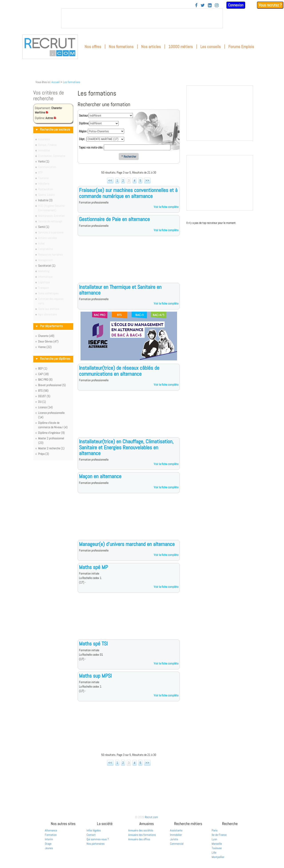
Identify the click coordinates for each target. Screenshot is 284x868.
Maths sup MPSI (95, 676)
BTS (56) (43, 391)
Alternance (51, 830)
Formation (51, 835)
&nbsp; (142, 18)
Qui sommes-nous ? (98, 839)
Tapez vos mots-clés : (91, 147)
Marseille (217, 844)
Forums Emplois (241, 47)
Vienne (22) (45, 347)
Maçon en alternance (100, 476)
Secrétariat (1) (47, 266)
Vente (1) (44, 161)
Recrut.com (151, 817)
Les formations (72, 82)
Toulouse (217, 848)
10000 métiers (181, 47)
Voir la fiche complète (166, 207)
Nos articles (151, 47)
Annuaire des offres (139, 839)
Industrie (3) (45, 200)
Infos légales (94, 830)
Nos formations (121, 47)
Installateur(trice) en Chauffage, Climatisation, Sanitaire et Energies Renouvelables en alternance (126, 447)
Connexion (236, 5)
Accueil (56, 82)
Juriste (174, 839)
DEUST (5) (44, 396)
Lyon (214, 839)
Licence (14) (45, 407)
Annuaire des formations (142, 835)
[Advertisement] (129, 263)
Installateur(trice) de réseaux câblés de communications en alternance (119, 371)
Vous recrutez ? (270, 5)
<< (110, 180)
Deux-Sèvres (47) (48, 341)
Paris (215, 830)
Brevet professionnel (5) (52, 385)
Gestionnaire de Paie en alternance (114, 219)
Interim (49, 839)
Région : (83, 131)
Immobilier (176, 835)
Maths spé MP (93, 567)
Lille (214, 852)
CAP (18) (43, 374)
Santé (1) (44, 227)
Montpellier (218, 857)
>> (147, 180)
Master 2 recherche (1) (51, 448)
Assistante (176, 830)
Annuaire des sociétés (141, 830)
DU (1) (42, 402)
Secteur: (84, 115)
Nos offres (93, 47)
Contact (91, 835)
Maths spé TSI (93, 644)
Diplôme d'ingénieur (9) (51, 433)
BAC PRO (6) (45, 379)
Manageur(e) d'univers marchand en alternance (127, 544)
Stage (48, 844)
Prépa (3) (44, 454)
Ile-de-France (219, 835)
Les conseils (211, 47)
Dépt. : (83, 139)
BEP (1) (43, 368)
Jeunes (49, 848)
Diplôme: (84, 123)
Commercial (177, 844)
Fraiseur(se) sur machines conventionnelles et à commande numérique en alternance (128, 193)
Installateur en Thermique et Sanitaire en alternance (120, 290)
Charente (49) (46, 336)
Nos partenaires (96, 844)
